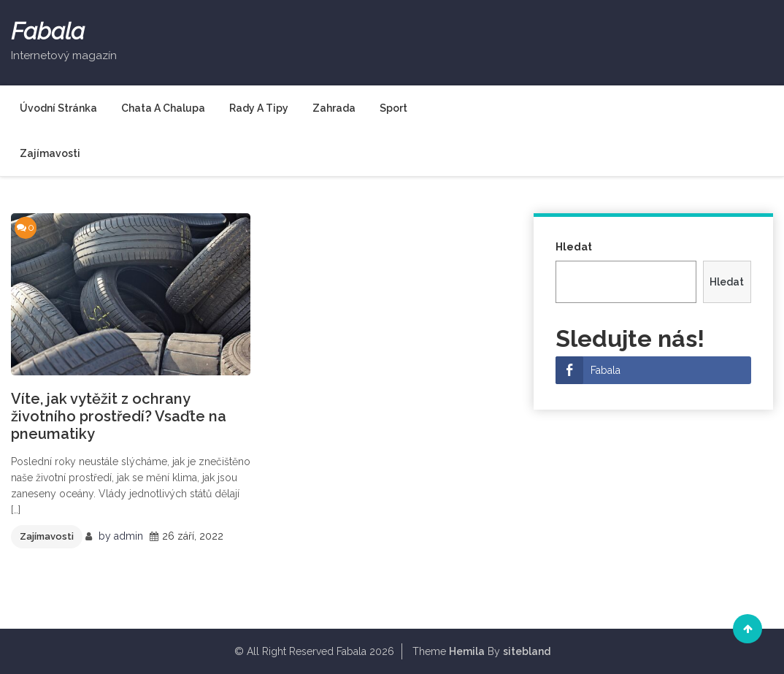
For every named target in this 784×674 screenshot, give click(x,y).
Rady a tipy (259, 108)
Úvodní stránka (58, 108)
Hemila (467, 651)
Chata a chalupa (163, 108)
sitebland (527, 651)
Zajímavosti (50, 153)
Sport (393, 108)
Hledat (574, 247)
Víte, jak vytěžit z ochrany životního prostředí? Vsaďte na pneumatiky (119, 416)
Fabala (48, 31)
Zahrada (334, 108)
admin (128, 536)
